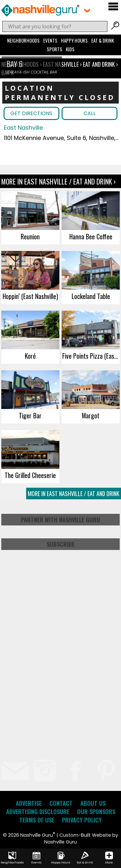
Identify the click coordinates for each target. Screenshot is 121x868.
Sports (55, 49)
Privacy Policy (82, 820)
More (109, 858)
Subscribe (61, 544)
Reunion (30, 236)
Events (50, 40)
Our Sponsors (96, 812)
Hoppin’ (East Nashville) (30, 296)
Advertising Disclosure (38, 812)
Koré (30, 356)
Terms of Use (37, 820)
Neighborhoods (23, 40)
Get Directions (31, 113)
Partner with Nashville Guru (60, 520)
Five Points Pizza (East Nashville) (91, 356)
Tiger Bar (30, 415)
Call (90, 113)
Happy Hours (74, 40)
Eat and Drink (99, 64)
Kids (70, 49)
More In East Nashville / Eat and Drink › (58, 181)
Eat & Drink (103, 40)
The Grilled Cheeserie (30, 475)
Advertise (29, 803)
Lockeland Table (91, 296)
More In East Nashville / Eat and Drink (74, 494)
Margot (91, 415)
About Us (93, 803)
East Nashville (23, 128)
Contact (61, 803)
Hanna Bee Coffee (91, 236)
